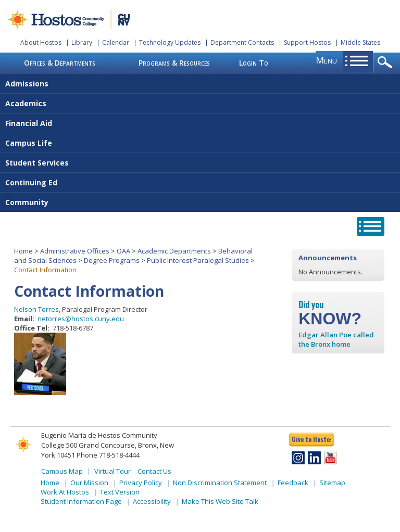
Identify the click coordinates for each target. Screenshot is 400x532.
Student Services (37, 163)
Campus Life (29, 143)
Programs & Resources (174, 63)
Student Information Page (81, 501)
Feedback (293, 483)
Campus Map (62, 471)
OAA (123, 251)
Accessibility (152, 501)
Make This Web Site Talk (220, 501)
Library (82, 42)
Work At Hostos (65, 492)
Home (23, 251)
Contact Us (154, 471)
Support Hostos (307, 42)
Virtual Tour (113, 471)
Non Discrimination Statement (220, 483)
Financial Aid (29, 123)
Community (27, 202)
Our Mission (89, 483)
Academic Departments (174, 251)
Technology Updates (170, 42)
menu (326, 60)
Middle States (360, 42)
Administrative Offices (75, 251)
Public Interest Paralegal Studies (198, 260)
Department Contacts (242, 42)
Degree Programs (112, 260)
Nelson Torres (36, 309)
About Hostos (41, 42)
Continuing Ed (31, 182)
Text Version (120, 492)
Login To (254, 63)
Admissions (27, 84)
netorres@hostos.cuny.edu (81, 319)
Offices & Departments (60, 63)
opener (387, 63)
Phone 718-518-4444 (108, 455)
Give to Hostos (311, 439)
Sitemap (332, 483)
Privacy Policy (141, 483)
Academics (26, 103)
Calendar (116, 42)
